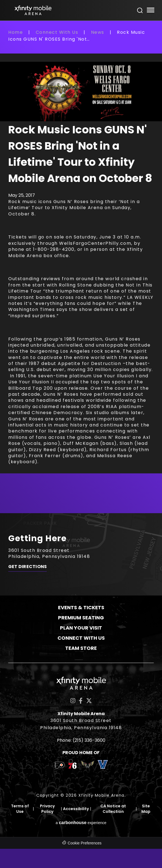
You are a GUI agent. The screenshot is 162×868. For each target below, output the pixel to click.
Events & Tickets (81, 607)
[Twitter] (89, 701)
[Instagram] (73, 701)
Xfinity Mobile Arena (33, 10)
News (98, 32)
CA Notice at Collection (113, 809)
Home (16, 32)
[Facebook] (81, 701)
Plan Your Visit (81, 628)
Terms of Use (20, 809)
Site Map (146, 809)
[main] (81, 271)
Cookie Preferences (85, 843)
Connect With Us (57, 32)
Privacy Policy (47, 809)
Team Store (81, 648)
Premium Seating (81, 618)
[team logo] (60, 766)
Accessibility (76, 809)
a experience (81, 823)
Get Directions (28, 567)
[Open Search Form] (140, 10)
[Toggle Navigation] (150, 11)
